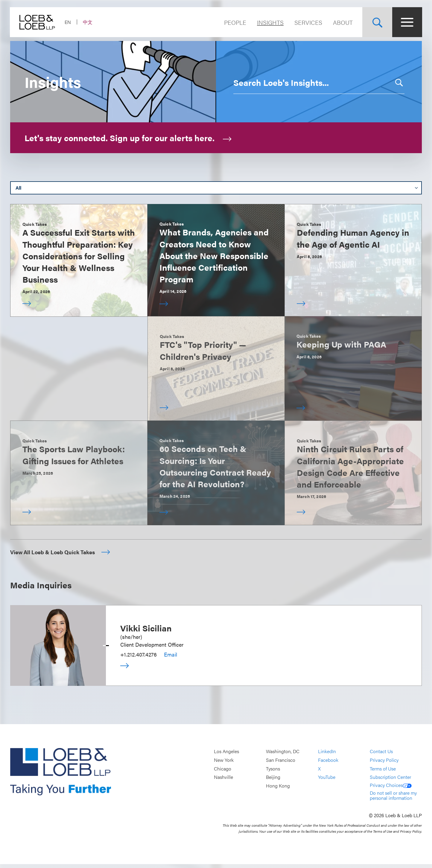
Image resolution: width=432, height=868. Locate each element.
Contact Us (381, 755)
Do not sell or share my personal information (393, 799)
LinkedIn (327, 755)
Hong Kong (278, 790)
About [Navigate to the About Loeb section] (343, 22)
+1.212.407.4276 (139, 658)
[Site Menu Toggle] (407, 22)
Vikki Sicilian (146, 632)
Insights (270, 22)
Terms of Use (383, 772)
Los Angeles (226, 755)
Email (171, 658)
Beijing (273, 781)
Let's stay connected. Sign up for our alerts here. (128, 134)
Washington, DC (283, 755)
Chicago (223, 772)
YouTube (327, 781)
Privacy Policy (384, 764)
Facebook (328, 764)
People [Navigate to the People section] (235, 22)
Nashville (223, 781)
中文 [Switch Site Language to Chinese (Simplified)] (88, 22)
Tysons (273, 772)
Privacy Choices (391, 789)
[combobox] (311, 78)
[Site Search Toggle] (377, 22)
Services (308, 22)
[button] (397, 79)
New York (224, 764)
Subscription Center (390, 781)
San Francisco (281, 764)
